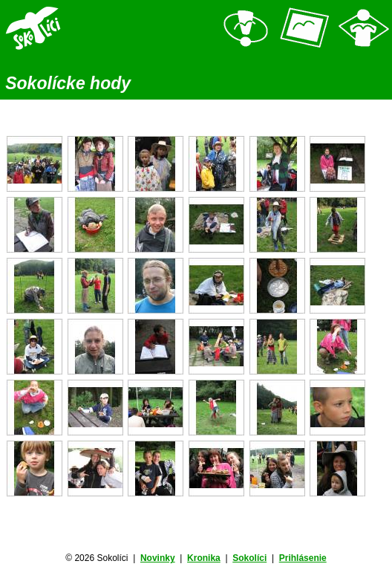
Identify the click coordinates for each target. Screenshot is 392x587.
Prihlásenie (303, 558)
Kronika (204, 558)
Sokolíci (249, 558)
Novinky (158, 558)
